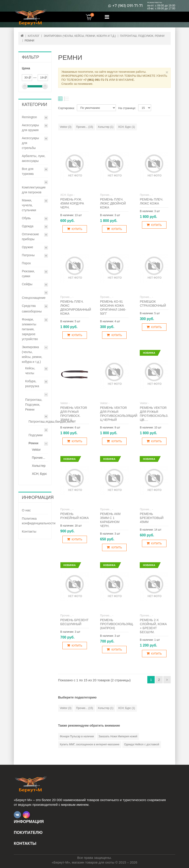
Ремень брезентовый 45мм (152, 518)
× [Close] (167, 72)
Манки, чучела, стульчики (29, 205)
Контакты (29, 531)
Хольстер (39, 466)
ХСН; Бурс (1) (127, 127)
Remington (29, 117)
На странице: (127, 108)
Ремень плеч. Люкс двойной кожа (113, 203)
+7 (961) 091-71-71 (127, 6)
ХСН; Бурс (39, 474)
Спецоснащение (34, 298)
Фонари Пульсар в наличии (77, 736)
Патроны (28, 255)
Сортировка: (67, 108)
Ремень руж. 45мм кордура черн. (72, 203)
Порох (26, 263)
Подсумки (36, 435)
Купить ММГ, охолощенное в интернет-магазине (90, 744)
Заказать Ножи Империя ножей (118, 736)
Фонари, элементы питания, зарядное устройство (30, 329)
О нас (26, 510)
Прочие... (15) (85, 127)
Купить (75, 229)
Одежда (28, 226)
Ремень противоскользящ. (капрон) (117, 624)
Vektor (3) (66, 127)
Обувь (26, 218)
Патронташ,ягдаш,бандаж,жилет (52, 422)
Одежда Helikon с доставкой (142, 744)
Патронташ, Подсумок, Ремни (34, 405)
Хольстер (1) (106, 127)
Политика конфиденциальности (35, 521)
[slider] (25, 86)
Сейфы (27, 284)
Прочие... (39, 458)
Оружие (28, 247)
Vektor (36, 450)
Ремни (33, 443)
